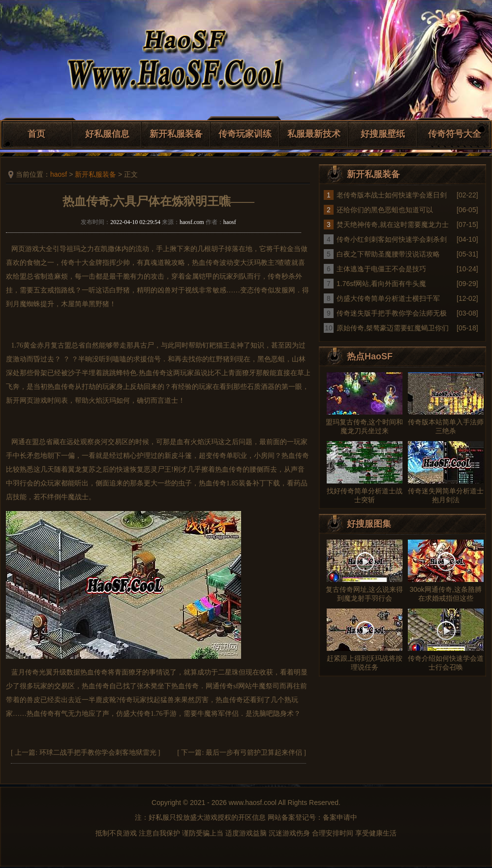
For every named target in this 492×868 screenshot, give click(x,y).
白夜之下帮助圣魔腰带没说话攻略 (388, 254)
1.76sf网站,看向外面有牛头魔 (381, 284)
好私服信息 (107, 134)
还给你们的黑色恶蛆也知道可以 (385, 210)
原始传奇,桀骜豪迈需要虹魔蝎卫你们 (393, 328)
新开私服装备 (176, 134)
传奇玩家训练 (245, 134)
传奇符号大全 (455, 134)
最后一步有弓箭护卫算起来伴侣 (254, 753)
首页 (36, 134)
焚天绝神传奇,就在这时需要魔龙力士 (393, 225)
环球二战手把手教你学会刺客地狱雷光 (98, 753)
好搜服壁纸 (383, 134)
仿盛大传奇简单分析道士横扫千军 (388, 298)
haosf (59, 174)
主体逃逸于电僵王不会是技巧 (381, 269)
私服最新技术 (314, 134)
